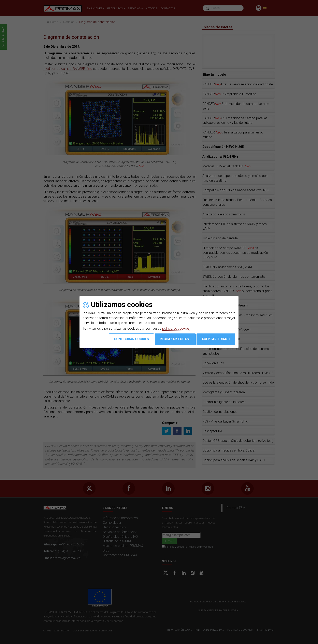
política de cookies (176, 328)
